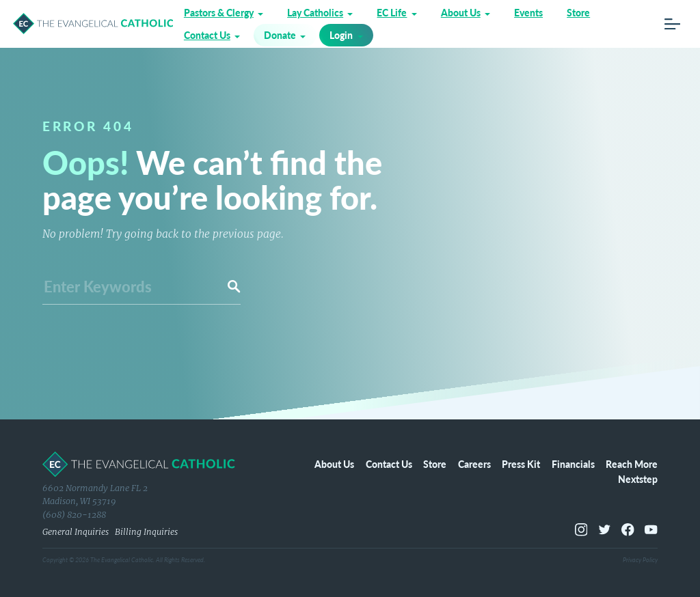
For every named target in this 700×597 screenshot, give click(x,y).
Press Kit (521, 464)
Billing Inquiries (146, 532)
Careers (474, 464)
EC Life (392, 12)
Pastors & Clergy (219, 12)
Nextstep (638, 479)
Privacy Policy (640, 560)
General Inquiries (76, 532)
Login (341, 35)
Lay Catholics (315, 12)
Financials (573, 464)
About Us (461, 12)
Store (578, 12)
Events (528, 12)
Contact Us (207, 35)
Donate (280, 35)
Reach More (632, 464)
